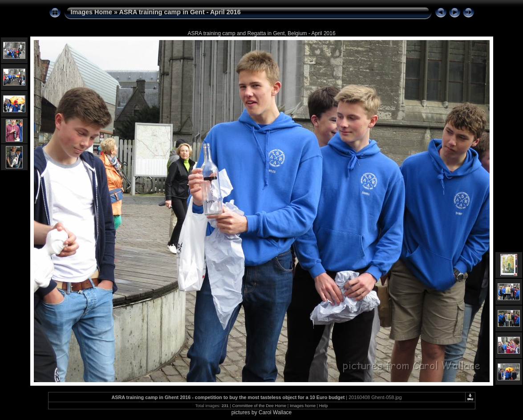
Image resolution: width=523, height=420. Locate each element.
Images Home (92, 12)
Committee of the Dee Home (259, 406)
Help (324, 406)
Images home (303, 406)
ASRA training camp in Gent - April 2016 (180, 12)
